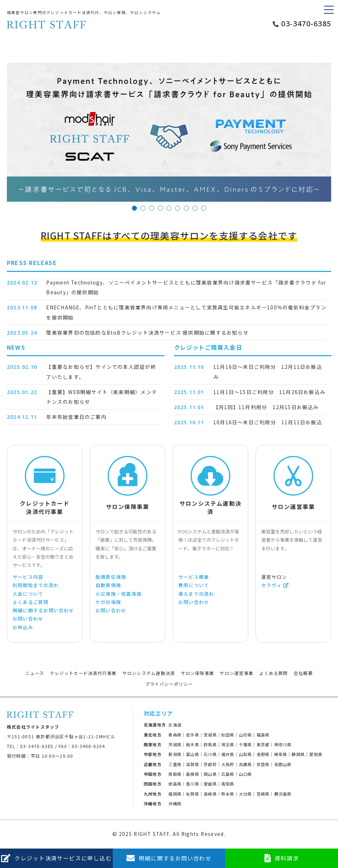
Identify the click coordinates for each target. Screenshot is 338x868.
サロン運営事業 (237, 673)
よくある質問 (273, 673)
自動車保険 (108, 585)
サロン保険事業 (198, 673)
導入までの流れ (196, 594)
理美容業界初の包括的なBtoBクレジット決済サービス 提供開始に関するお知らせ (147, 332)
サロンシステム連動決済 (149, 673)
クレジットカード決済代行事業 (83, 673)
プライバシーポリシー (169, 684)
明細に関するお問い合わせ (43, 610)
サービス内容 (28, 577)
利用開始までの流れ (36, 585)
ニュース (35, 673)
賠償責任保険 (111, 577)
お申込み (23, 627)
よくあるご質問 (31, 602)
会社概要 (303, 673)
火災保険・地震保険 (119, 594)
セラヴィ (272, 585)
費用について (194, 585)
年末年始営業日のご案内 (76, 417)
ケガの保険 (108, 602)
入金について (28, 594)
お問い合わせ (28, 619)
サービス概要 (194, 577)
